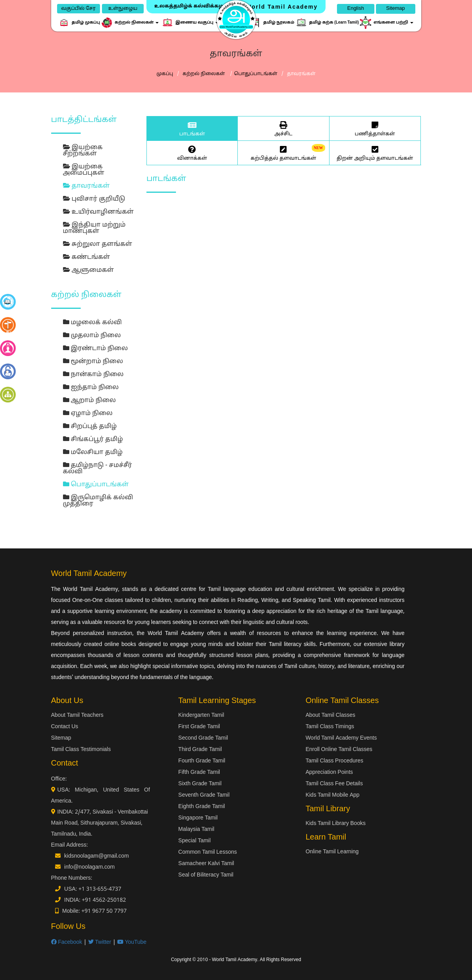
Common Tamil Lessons (208, 852)
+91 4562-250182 (104, 900)
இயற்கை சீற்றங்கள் (83, 151)
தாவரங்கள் (86, 186)
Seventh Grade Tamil (204, 795)
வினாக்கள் (192, 153)
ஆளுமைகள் (89, 270)
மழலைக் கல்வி (93, 323)
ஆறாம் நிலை (90, 400)
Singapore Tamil (198, 818)
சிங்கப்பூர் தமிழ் (93, 439)
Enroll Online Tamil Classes (339, 750)
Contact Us (65, 727)
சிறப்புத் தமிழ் (90, 426)
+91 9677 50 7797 (104, 911)
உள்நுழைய (123, 9)
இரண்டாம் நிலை (95, 349)
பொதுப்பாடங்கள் (255, 74)
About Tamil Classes (330, 715)
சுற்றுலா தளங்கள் (98, 244)
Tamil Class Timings (330, 727)
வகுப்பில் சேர (79, 9)
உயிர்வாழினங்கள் (98, 212)
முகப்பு (165, 74)
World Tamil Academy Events (341, 738)
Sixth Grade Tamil (200, 784)
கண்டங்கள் (87, 257)
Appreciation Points (329, 772)
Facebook (67, 942)
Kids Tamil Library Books (336, 824)
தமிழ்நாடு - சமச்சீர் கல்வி (98, 469)
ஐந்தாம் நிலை (91, 388)
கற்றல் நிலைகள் (205, 74)
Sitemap (396, 9)
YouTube (132, 942)
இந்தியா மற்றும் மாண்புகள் (94, 228)
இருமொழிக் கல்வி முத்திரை (98, 501)
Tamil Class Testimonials (81, 750)
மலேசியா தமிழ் (93, 452)
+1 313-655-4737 (100, 889)
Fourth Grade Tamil (202, 761)
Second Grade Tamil (203, 738)
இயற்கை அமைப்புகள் (84, 170)
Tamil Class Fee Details (334, 784)
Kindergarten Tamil (201, 715)
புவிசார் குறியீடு (94, 199)
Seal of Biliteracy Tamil (206, 875)
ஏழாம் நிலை (88, 413)
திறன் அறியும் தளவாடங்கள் (375, 153)
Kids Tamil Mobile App (332, 795)
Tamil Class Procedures (334, 761)
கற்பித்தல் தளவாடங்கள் (283, 153)
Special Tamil (194, 841)
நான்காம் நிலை (93, 375)
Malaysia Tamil (196, 830)
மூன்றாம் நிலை (93, 362)
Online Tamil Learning (332, 852)
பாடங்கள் (192, 128)
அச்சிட (283, 128)
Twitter (100, 942)
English (356, 9)
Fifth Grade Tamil (199, 772)
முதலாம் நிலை (92, 336)
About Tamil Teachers (77, 715)
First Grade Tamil (199, 727)
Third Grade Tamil (200, 750)
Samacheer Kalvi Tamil (206, 864)
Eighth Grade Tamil (202, 807)
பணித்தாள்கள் (375, 128)
